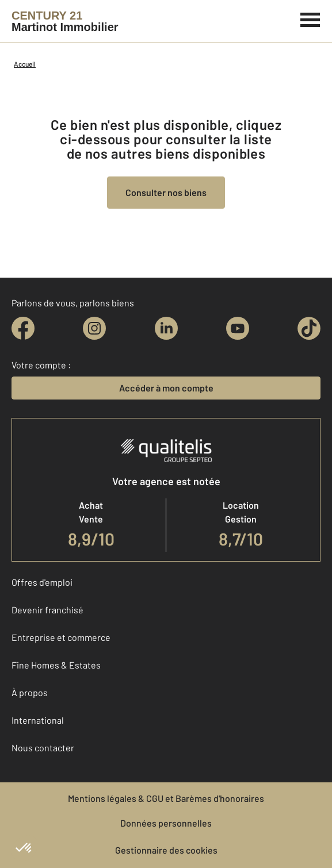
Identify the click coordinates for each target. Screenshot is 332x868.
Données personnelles (166, 823)
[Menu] (310, 18)
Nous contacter (43, 748)
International (38, 720)
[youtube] (238, 328)
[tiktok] (309, 328)
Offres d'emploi (42, 582)
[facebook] (23, 328)
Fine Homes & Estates (56, 665)
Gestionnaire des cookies (166, 850)
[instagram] (94, 328)
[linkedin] (166, 328)
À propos (30, 692)
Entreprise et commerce (61, 637)
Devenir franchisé (47, 610)
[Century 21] (65, 21)
